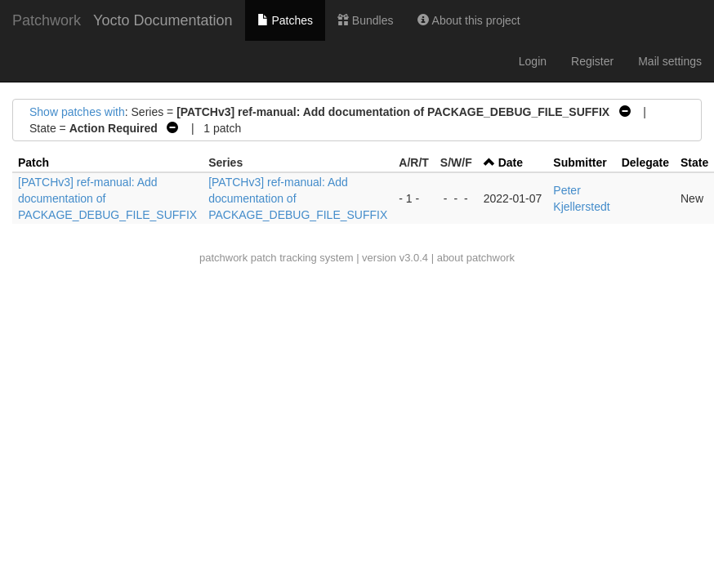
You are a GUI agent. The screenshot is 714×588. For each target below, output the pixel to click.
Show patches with (77, 112)
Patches (285, 20)
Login (533, 61)
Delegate (645, 163)
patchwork (223, 258)
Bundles (365, 20)
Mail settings (670, 61)
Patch (33, 163)
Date (511, 163)
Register (592, 61)
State (694, 163)
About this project (469, 20)
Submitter (580, 163)
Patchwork (47, 20)
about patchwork (476, 258)
